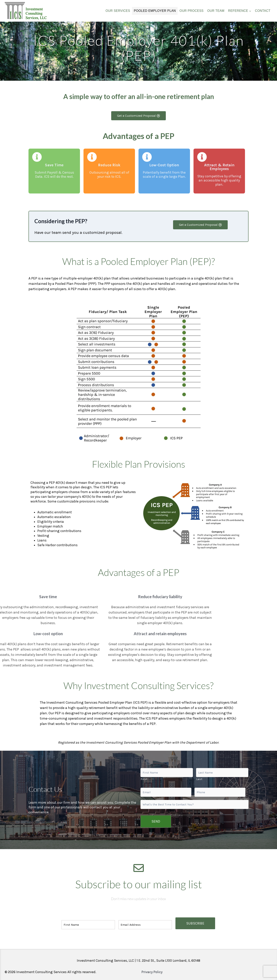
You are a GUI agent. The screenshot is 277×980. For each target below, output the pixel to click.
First (144, 781)
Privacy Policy (152, 968)
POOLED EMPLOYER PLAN (155, 11)
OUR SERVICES (118, 11)
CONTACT (263, 11)
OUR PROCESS (192, 11)
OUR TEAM (216, 11)
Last (199, 781)
